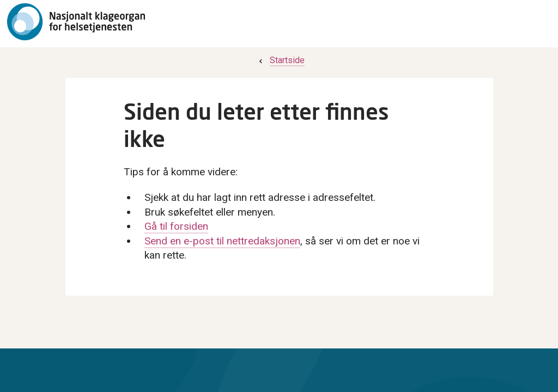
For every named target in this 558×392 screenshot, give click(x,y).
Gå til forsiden (176, 226)
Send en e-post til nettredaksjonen (222, 241)
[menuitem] (281, 60)
